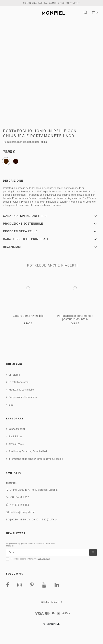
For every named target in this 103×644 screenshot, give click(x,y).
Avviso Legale (16, 444)
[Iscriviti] (93, 552)
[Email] (48, 552)
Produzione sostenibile (21, 390)
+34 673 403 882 (19, 505)
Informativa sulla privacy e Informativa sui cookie (36, 459)
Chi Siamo (14, 375)
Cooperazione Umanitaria (23, 397)
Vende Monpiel (17, 429)
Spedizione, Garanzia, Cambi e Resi (28, 451)
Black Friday (15, 437)
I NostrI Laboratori (19, 382)
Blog (11, 405)
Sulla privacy (44, 559)
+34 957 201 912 (19, 497)
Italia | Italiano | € (51, 602)
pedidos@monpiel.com (23, 512)
